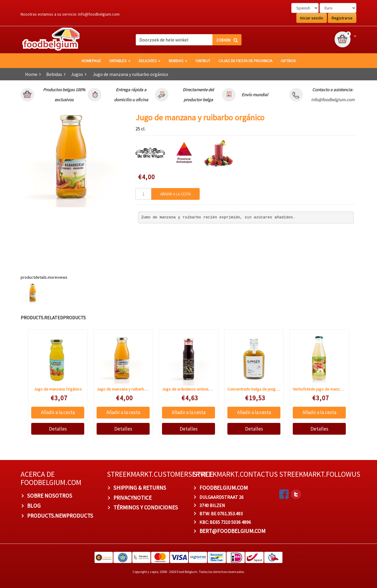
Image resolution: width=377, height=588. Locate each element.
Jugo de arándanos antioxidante (190, 389)
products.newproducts (60, 516)
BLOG (34, 506)
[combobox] (188, 40)
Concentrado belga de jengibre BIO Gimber (265, 389)
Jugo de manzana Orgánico (58, 389)
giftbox (288, 61)
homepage (91, 61)
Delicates (150, 61)
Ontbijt (203, 61)
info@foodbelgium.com (99, 14)
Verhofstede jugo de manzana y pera (325, 389)
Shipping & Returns (140, 488)
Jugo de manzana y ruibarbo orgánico (130, 389)
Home (31, 74)
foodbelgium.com (224, 488)
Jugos (77, 74)
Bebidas (178, 61)
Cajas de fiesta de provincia (245, 61)
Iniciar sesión (312, 18)
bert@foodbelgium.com (232, 531)
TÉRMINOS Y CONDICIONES (146, 507)
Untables (120, 61)
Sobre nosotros (50, 496)
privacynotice (133, 498)
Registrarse (342, 18)
